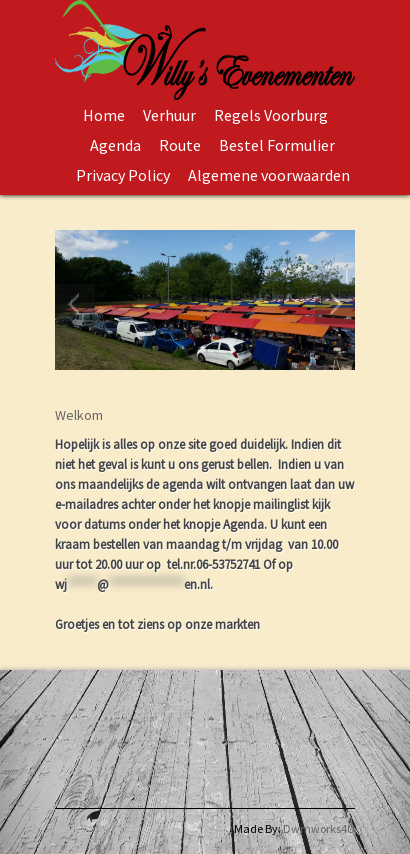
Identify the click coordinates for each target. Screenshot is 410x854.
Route (180, 145)
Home (104, 115)
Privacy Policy (123, 175)
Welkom (79, 415)
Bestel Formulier (277, 145)
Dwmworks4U (319, 828)
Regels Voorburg (271, 115)
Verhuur (169, 115)
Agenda (115, 145)
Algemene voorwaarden (269, 175)
